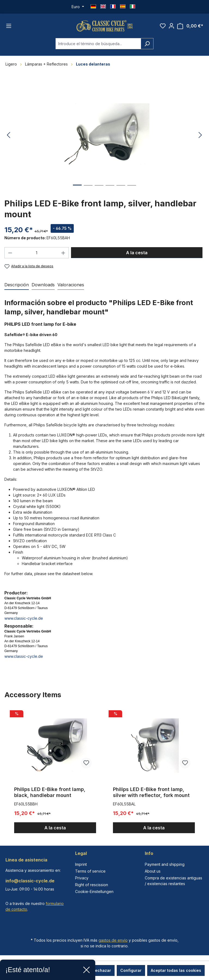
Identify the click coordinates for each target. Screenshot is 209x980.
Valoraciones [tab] (71, 287)
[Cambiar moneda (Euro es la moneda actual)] (78, 7)
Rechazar (102, 970)
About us (153, 871)
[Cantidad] (37, 255)
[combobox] (98, 46)
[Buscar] (147, 46)
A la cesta (137, 255)
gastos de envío (113, 940)
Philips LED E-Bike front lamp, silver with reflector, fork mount (151, 795)
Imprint (81, 864)
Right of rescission (92, 885)
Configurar (131, 970)
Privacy (82, 878)
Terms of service (90, 871)
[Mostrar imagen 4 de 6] (110, 192)
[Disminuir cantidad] (10, 255)
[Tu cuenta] (171, 27)
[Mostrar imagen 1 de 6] (77, 191)
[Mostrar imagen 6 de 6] (132, 192)
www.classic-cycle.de (24, 621)
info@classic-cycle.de (30, 881)
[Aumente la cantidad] (63, 255)
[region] (104, 773)
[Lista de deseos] (163, 27)
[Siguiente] (200, 137)
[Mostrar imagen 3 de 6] (99, 192)
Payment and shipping (165, 864)
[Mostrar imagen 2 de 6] (88, 192)
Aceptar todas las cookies (176, 970)
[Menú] (9, 27)
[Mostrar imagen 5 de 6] (121, 192)
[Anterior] (8, 137)
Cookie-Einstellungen (94, 891)
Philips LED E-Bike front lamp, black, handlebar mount (50, 795)
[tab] (17, 287)
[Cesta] (190, 27)
